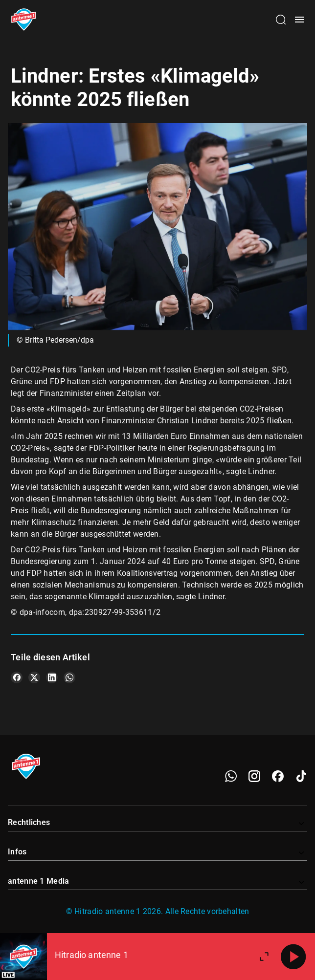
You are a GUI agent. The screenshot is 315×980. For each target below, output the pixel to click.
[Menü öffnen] (299, 20)
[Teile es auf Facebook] (17, 677)
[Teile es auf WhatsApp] (69, 677)
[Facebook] (278, 776)
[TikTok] (301, 776)
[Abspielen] (293, 957)
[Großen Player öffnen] (264, 957)
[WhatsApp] (231, 776)
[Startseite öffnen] (24, 20)
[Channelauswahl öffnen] (281, 20)
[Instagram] (254, 776)
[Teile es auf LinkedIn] (52, 677)
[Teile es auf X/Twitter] (34, 677)
